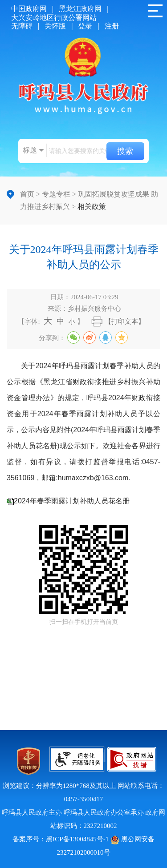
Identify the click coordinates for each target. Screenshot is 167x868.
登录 (85, 26)
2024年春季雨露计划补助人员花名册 (72, 501)
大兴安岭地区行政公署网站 (54, 18)
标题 (30, 150)
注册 (112, 26)
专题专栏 (56, 194)
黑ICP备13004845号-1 (77, 839)
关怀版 (55, 26)
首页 (27, 194)
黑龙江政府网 (80, 9)
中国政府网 (29, 9)
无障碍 (22, 26)
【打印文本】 (125, 321)
